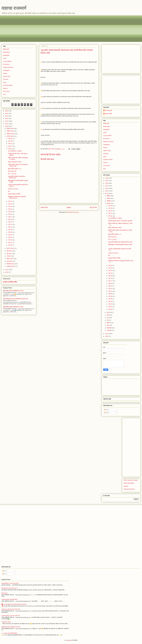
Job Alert (6, 79)
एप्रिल (108, 323)
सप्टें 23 (10, 206)
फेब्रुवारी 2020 (11, 264)
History (5, 73)
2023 (7, 119)
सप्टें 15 (10, 222)
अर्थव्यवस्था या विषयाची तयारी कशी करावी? (11, 609)
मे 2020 (9, 256)
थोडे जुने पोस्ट (93, 208)
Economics (6, 64)
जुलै (108, 315)
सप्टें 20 (10, 212)
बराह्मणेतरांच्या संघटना (6, 622)
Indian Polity (7, 76)
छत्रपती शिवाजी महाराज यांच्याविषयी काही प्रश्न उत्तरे (16, 299)
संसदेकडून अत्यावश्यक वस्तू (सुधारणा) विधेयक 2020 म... (17, 197)
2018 (7, 272)
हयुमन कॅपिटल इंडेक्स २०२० (15, 169)
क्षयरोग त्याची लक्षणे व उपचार (15, 162)
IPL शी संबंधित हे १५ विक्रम (15, 151)
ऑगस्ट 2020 (10, 248)
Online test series (13, 189)
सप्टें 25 (10, 201)
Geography (6, 70)
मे (107, 320)
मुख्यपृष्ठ (69, 208)
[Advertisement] (60, 29)
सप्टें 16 (10, 219)
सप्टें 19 (10, 214)
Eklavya (126, 486)
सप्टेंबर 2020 (10, 136)
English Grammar (8, 67)
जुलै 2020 (9, 251)
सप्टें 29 (10, 141)
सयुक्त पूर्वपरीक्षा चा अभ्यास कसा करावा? (10, 583)
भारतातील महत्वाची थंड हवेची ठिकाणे (9, 599)
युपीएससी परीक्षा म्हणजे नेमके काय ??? (10, 588)
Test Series (6, 91)
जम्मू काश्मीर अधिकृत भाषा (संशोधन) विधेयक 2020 (120, 242)
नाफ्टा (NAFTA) (12, 171)
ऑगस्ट (109, 312)
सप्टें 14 (10, 224)
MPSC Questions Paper (131, 480)
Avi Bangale (109, 110)
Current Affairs (7, 61)
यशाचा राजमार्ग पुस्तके (129, 483)
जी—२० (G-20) (12, 174)
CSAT (5, 58)
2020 (7, 126)
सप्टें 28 (10, 144)
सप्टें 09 (10, 230)
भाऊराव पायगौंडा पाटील (10, 282)
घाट (9, 191)
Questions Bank (8, 85)
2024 (7, 116)
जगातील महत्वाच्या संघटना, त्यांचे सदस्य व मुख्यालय (120, 221)
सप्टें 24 (10, 204)
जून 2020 (9, 254)
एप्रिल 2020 (10, 259)
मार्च (108, 325)
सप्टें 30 (10, 138)
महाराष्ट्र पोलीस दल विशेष (14, 194)
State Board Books (129, 489)
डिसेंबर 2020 (10, 128)
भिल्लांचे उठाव (4, 593)
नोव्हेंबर (109, 198)
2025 (7, 113)
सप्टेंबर (109, 203)
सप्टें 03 (10, 240)
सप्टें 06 (10, 232)
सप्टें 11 (10, 227)
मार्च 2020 (9, 261)
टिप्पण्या (107, 413)
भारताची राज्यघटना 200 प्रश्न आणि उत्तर (11, 616)
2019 (7, 270)
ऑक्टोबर (109, 201)
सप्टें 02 (10, 243)
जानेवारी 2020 (10, 266)
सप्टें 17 (10, 217)
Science (5, 88)
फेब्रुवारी (109, 328)
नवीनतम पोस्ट (44, 208)
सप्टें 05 (10, 235)
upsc (4, 94)
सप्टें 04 (10, 237)
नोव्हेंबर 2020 (10, 131)
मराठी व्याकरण (6, 52)
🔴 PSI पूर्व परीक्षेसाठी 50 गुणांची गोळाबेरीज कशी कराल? (14, 604)
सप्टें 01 (10, 245)
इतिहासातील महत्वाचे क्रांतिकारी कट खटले (13, 291)
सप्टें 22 (10, 209)
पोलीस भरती (6, 49)
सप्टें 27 (10, 146)
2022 (7, 121)
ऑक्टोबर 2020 (11, 134)
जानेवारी (109, 330)
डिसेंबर (109, 196)
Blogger (69, 640)
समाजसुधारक (6, 55)
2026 (7, 111)
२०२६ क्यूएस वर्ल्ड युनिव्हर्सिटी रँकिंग (9, 633)
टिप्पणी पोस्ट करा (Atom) (73, 212)
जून (108, 318)
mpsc (5, 82)
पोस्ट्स (107, 410)
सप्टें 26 (10, 149)
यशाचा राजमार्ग (14, 8)
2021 (7, 124)
